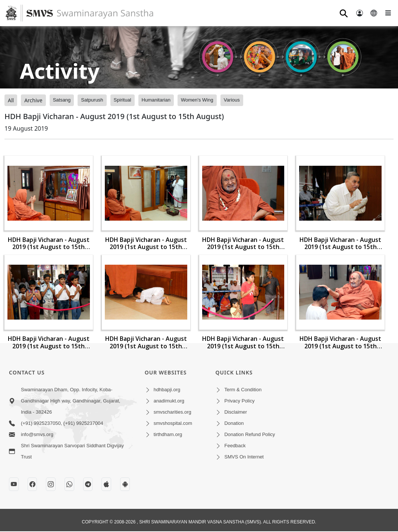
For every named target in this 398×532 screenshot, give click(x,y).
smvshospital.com (173, 423)
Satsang (62, 100)
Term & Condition (243, 390)
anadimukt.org (169, 401)
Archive (33, 100)
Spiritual (123, 100)
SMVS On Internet (244, 457)
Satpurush (92, 100)
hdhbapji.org (167, 390)
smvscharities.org (173, 412)
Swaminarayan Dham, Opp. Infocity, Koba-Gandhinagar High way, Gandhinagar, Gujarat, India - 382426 (70, 401)
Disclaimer (236, 412)
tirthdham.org (168, 434)
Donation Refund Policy (250, 434)
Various (232, 100)
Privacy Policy (239, 401)
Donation (234, 423)
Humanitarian (156, 100)
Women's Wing (197, 100)
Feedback (235, 446)
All (11, 100)
